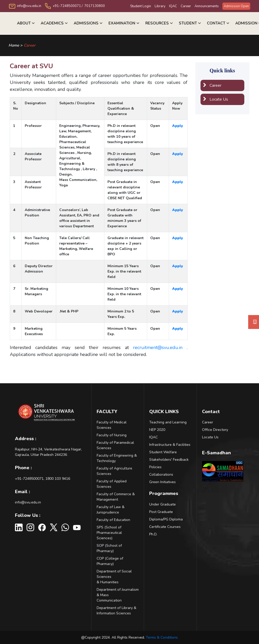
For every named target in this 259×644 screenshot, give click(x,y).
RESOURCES (157, 23)
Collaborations (161, 475)
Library (160, 6)
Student (188, 23)
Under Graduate (162, 504)
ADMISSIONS (86, 23)
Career (186, 6)
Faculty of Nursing (112, 435)
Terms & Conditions (162, 637)
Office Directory (215, 430)
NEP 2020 (157, 430)
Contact (216, 23)
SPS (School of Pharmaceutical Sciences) (109, 533)
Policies (155, 467)
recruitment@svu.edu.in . (160, 347)
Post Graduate (161, 512)
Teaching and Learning (168, 422)
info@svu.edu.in (28, 502)
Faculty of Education (113, 520)
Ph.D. (153, 534)
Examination (122, 23)
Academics (52, 23)
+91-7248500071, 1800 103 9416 (43, 479)
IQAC (173, 6)
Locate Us (216, 99)
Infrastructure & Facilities (170, 445)
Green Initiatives (162, 482)
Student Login (141, 6)
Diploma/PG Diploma (166, 519)
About (24, 23)
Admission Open (236, 6)
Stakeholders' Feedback (169, 460)
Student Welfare (163, 452)
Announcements (207, 6)
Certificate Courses (165, 527)
